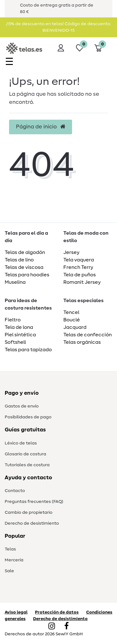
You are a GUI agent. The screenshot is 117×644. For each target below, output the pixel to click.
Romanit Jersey (82, 282)
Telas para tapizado (28, 350)
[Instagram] (52, 627)
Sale (9, 571)
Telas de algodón (25, 252)
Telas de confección (88, 335)
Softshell (15, 342)
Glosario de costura (25, 454)
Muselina (15, 282)
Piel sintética (20, 335)
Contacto (15, 491)
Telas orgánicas (82, 342)
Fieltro (13, 320)
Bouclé (72, 320)
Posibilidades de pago (28, 417)
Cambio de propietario (29, 513)
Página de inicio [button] (41, 127)
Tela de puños (80, 275)
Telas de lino (19, 260)
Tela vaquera (79, 260)
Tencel (71, 312)
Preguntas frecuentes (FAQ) (34, 502)
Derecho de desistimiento (32, 523)
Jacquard (75, 327)
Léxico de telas (21, 443)
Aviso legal (16, 612)
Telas (10, 549)
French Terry (78, 267)
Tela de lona (19, 327)
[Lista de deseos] (80, 48)
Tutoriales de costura (27, 465)
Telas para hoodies (27, 275)
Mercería (14, 560)
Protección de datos (57, 612)
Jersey (71, 252)
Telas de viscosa (24, 267)
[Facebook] (66, 627)
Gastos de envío (22, 406)
